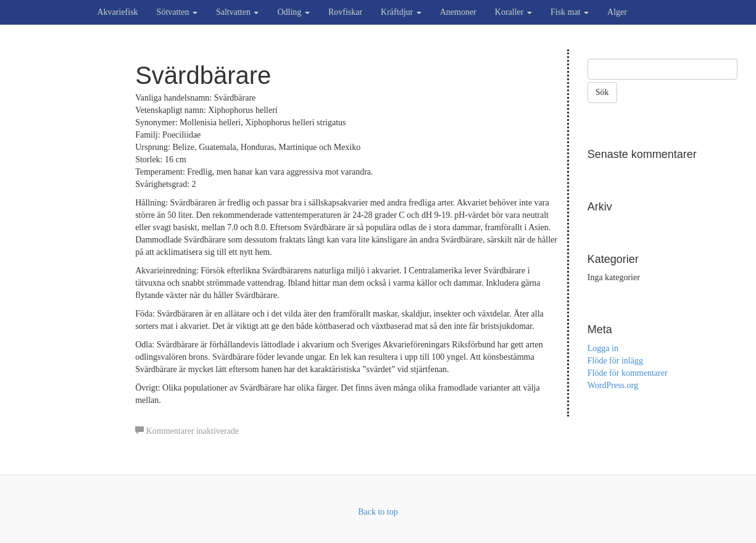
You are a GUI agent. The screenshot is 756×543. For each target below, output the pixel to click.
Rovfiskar (345, 12)
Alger (617, 12)
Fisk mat (570, 12)
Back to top (378, 512)
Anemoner (458, 12)
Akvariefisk (118, 12)
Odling (293, 12)
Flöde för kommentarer (628, 373)
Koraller (513, 12)
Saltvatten (238, 12)
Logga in (603, 348)
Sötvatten (177, 12)
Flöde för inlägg (615, 361)
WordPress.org (613, 385)
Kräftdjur (401, 12)
